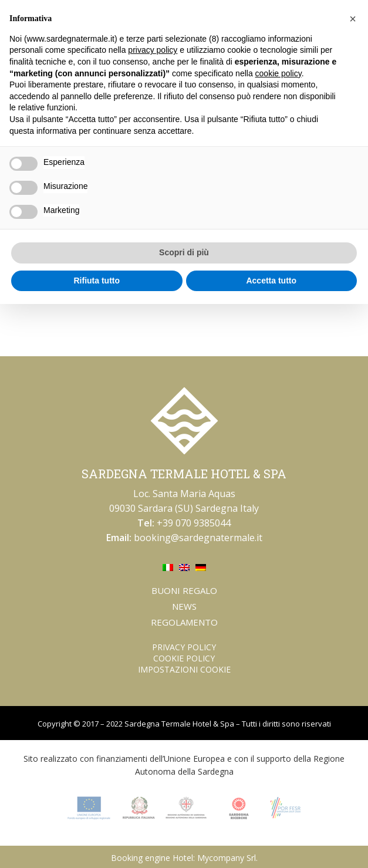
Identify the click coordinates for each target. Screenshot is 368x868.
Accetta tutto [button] (271, 281)
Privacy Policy (184, 647)
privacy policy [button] (153, 50)
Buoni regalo (184, 590)
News (184, 606)
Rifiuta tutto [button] (97, 281)
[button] (353, 19)
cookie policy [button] (278, 73)
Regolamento (184, 622)
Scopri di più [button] (184, 252)
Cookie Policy (184, 658)
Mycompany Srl (227, 858)
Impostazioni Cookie (184, 669)
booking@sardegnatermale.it (198, 538)
